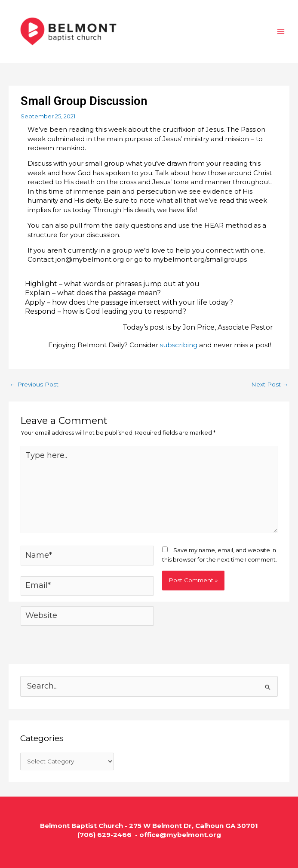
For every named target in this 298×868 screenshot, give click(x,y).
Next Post (270, 384)
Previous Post (34, 384)
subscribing (179, 345)
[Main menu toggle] (281, 31)
